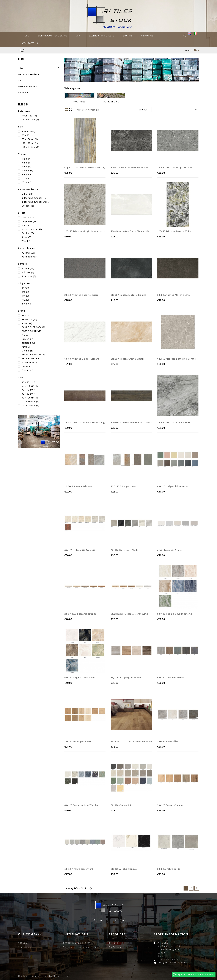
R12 (25, 300)
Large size (29, 221)
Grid (66, 110)
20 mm (27, 182)
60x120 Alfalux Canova (124, 869)
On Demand (116, 947)
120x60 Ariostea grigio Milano (174, 167)
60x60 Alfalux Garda (169, 869)
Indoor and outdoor (34, 198)
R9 (25, 288)
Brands (128, 36)
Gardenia (28, 339)
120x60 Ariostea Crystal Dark (174, 423)
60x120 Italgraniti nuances (173, 486)
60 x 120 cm (30, 386)
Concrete (28, 217)
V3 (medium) (30, 257)
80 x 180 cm (30, 398)
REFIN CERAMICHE (33, 355)
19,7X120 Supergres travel (126, 678)
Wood (26, 241)
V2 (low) (28, 253)
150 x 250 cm (30, 405)
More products (32, 229)
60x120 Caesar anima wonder (81, 805)
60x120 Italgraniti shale (125, 550)
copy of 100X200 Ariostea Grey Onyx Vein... (85, 167)
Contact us (30, 43)
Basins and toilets (101, 36)
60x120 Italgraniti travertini (81, 550)
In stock (113, 943)
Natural (28, 268)
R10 (25, 292)
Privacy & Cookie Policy (77, 943)
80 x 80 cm (29, 394)
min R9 (27, 304)
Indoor (27, 194)
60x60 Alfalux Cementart (79, 869)
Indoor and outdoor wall (36, 202)
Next (197, 888)
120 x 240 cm (30, 147)
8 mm (26, 167)
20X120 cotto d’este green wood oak (131, 741)
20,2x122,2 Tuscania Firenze (80, 614)
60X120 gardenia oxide (170, 678)
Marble (28, 225)
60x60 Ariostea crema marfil (127, 359)
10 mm (27, 178)
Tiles (26, 36)
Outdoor (28, 206)
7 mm (26, 163)
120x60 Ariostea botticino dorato (176, 359)
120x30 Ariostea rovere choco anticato (131, 423)
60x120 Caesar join (122, 805)
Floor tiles (29, 116)
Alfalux (27, 323)
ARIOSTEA (29, 319)
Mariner (27, 351)
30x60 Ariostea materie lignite (128, 295)
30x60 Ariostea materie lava (174, 295)
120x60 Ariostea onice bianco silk (130, 231)
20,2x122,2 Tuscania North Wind (129, 614)
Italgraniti (28, 343)
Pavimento (24, 92)
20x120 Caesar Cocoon (170, 805)
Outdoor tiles (30, 120)
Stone (26, 237)
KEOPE (27, 347)
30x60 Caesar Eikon (168, 741)
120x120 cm (30, 143)
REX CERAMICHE (32, 358)
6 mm (26, 159)
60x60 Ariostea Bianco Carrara (82, 359)
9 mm (27, 174)
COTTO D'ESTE (31, 331)
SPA (78, 36)
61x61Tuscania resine (170, 550)
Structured (29, 276)
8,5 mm (27, 170)
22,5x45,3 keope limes (124, 486)
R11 (25, 296)
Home (21, 59)
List (71, 110)
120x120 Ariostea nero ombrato (129, 167)
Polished (28, 272)
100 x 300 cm (30, 402)
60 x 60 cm (29, 382)
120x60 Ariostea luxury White (174, 231)
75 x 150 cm (30, 139)
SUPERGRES (30, 362)
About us (147, 36)
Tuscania (28, 370)
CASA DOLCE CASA (33, 327)
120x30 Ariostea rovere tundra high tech (85, 423)
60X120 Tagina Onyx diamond (174, 614)
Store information (171, 934)
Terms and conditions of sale (81, 947)
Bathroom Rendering (52, 36)
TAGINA (27, 366)
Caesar (27, 335)
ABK (26, 315)
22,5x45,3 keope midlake (78, 486)
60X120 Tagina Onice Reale (80, 678)
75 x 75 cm (29, 135)
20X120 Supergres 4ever (78, 741)
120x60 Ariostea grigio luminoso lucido (85, 231)
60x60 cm (28, 131)
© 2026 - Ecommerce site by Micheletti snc (44, 976)
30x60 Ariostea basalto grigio (81, 295)
